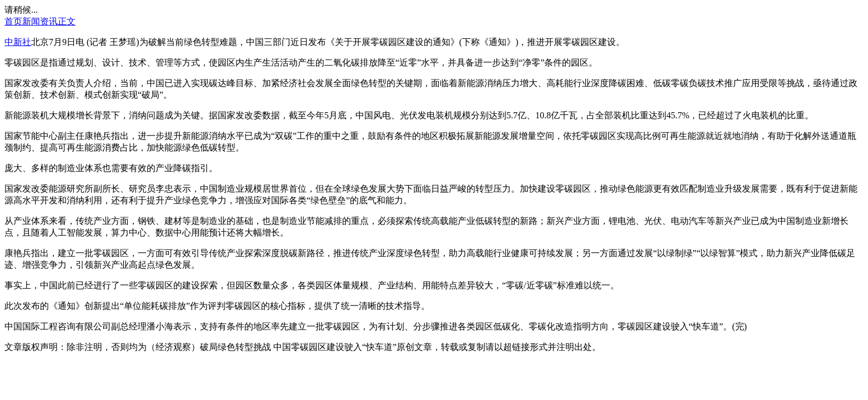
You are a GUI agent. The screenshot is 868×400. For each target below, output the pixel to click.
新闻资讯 (40, 21)
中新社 (18, 42)
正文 (67, 21)
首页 (13, 21)
